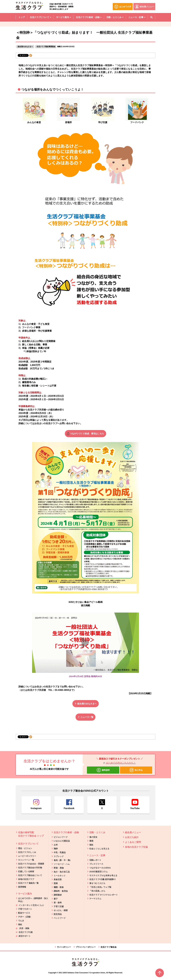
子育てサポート (25, 909)
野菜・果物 (59, 868)
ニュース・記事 (97, 855)
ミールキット (60, 876)
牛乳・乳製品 (60, 852)
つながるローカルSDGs (100, 868)
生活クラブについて (28, 844)
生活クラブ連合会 (109, 947)
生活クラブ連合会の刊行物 (30, 868)
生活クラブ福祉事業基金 (46, 47)
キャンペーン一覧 (26, 860)
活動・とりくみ (97, 832)
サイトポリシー (64, 947)
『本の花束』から (97, 891)
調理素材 (58, 895)
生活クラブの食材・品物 (66, 832)
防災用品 (58, 914)
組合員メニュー (133, 832)
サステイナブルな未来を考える (103, 875)
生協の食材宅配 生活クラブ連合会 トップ (31, 834)
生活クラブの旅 (24, 932)
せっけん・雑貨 (61, 910)
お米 (56, 845)
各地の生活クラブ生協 (136, 847)
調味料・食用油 (61, 891)
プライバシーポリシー (86, 947)
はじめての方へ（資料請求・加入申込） (33, 900)
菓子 (56, 899)
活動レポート (95, 860)
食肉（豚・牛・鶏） (63, 860)
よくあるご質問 (133, 842)
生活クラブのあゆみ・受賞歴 (31, 864)
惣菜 (56, 883)
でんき (21, 921)
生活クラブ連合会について (30, 875)
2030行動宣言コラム (99, 872)
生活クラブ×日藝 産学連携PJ (102, 879)
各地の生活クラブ (26, 879)
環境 (91, 841)
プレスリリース (96, 864)
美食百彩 (58, 879)
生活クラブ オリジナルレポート (104, 895)
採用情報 (22, 887)
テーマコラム (95, 899)
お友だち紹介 (132, 837)
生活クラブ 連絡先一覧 (28, 883)
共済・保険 (23, 928)
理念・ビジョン (25, 848)
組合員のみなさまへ (25, 47)
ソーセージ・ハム (62, 864)
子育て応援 (59, 906)
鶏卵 (56, 849)
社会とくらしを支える (99, 849)
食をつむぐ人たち (97, 883)
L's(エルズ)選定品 (62, 841)
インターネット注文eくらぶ (30, 905)
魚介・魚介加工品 (62, 872)
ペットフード (60, 918)
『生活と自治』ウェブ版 (100, 887)
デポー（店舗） (25, 917)
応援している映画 (26, 871)
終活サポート (23, 936)
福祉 (20, 924)
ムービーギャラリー (27, 856)
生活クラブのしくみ (27, 852)
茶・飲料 (58, 903)
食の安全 (93, 837)
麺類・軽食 (59, 887)
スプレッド (59, 856)
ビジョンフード (61, 837)
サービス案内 (25, 894)
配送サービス (24, 913)
